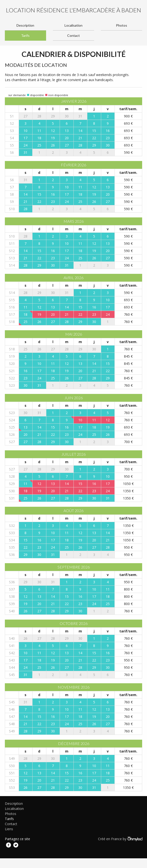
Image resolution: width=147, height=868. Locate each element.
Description (25, 25)
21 (80, 138)
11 (39, 131)
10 (25, 131)
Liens (9, 829)
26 (53, 145)
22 (94, 138)
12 (53, 131)
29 (94, 145)
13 (67, 131)
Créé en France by (120, 839)
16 (108, 131)
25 (39, 145)
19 (53, 138)
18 (39, 138)
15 (94, 131)
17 (25, 138)
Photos (122, 25)
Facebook (8, 845)
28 (80, 145)
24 (25, 145)
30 (108, 145)
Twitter (16, 845)
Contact (73, 35)
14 (80, 131)
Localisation (73, 25)
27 (67, 145)
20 (67, 138)
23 (108, 138)
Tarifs (25, 35)
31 (25, 152)
